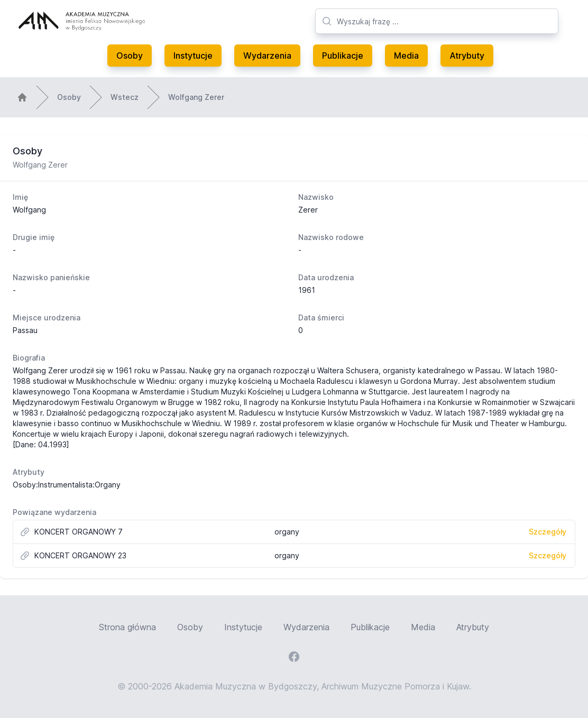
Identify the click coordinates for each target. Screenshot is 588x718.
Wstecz (125, 97)
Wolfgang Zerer (196, 97)
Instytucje (193, 56)
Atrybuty (467, 56)
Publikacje (343, 56)
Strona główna (127, 627)
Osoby (130, 56)
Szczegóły (548, 532)
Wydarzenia (267, 56)
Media (406, 56)
